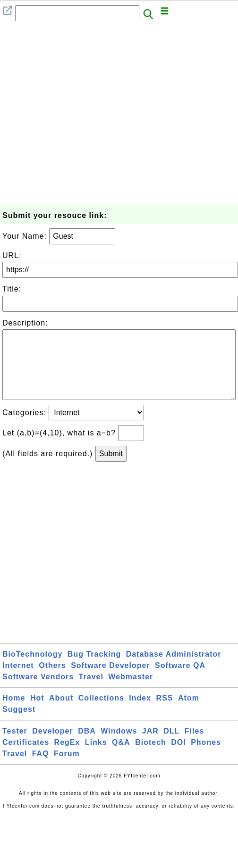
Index (140, 713)
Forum (67, 769)
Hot (37, 713)
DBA (87, 746)
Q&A (121, 757)
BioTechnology (32, 669)
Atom (189, 713)
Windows (119, 746)
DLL (171, 746)
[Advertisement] (89, 115)
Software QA (180, 680)
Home (14, 713)
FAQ (41, 769)
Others (52, 680)
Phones (206, 757)
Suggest (19, 724)
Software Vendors (38, 692)
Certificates (26, 757)
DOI (178, 757)
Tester (15, 746)
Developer (52, 746)
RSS (165, 713)
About (61, 713)
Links (96, 757)
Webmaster (131, 692)
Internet (18, 680)
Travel (91, 692)
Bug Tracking (94, 669)
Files (194, 746)
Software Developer (110, 680)
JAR (150, 746)
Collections (101, 713)
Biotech (151, 757)
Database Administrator (174, 669)
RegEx (67, 757)
